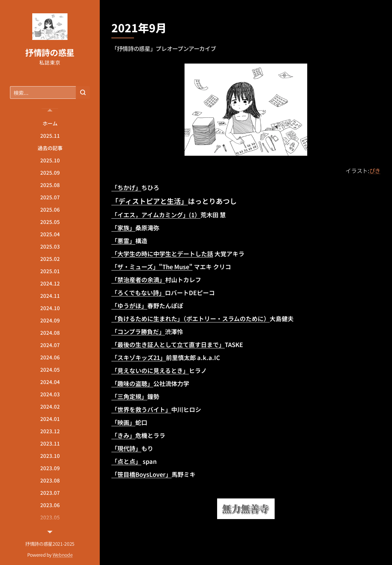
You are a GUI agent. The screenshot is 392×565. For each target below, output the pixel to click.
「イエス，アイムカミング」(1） (156, 215)
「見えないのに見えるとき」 (150, 370)
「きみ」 (123, 435)
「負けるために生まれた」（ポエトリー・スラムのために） (191, 318)
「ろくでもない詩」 (138, 292)
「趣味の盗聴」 (132, 383)
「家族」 (123, 228)
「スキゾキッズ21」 (139, 357)
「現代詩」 (126, 448)
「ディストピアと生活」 (150, 201)
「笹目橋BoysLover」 (141, 474)
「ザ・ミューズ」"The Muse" (152, 267)
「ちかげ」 (126, 187)
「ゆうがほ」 (129, 305)
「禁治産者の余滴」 (138, 280)
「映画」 (123, 422)
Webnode (63, 555)
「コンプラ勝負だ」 (138, 331)
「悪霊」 (123, 241)
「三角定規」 (129, 396)
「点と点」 (126, 461)
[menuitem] (50, 123)
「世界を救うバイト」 (141, 409)
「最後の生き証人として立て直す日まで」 (168, 344)
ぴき (375, 171)
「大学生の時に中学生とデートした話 (162, 254)
